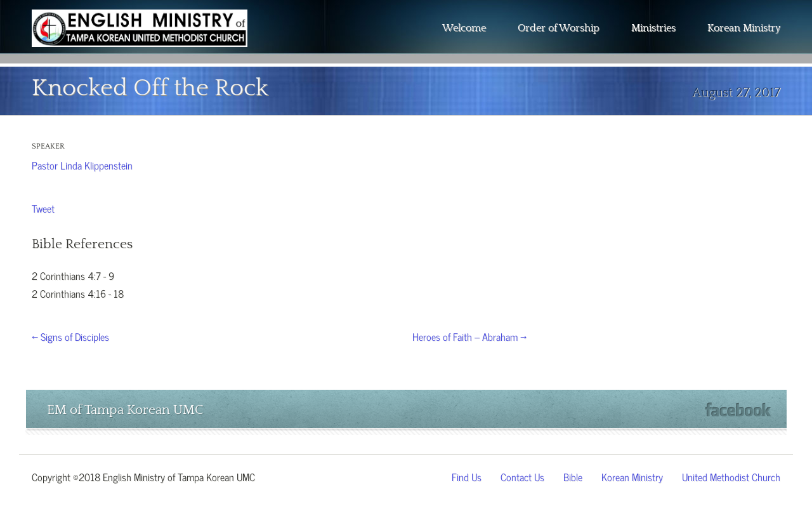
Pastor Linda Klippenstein (82, 164)
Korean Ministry (744, 28)
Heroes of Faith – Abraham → (469, 336)
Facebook (738, 410)
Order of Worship (559, 28)
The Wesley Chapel (140, 38)
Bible (573, 476)
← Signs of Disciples (70, 336)
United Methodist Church (731, 476)
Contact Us (522, 476)
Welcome (464, 28)
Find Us (467, 476)
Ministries (653, 28)
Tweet (43, 208)
